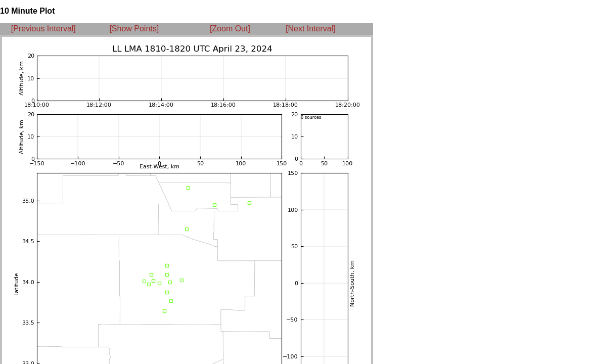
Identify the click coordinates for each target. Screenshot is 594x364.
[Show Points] (134, 29)
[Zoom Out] (230, 29)
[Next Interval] (311, 29)
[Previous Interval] (43, 29)
